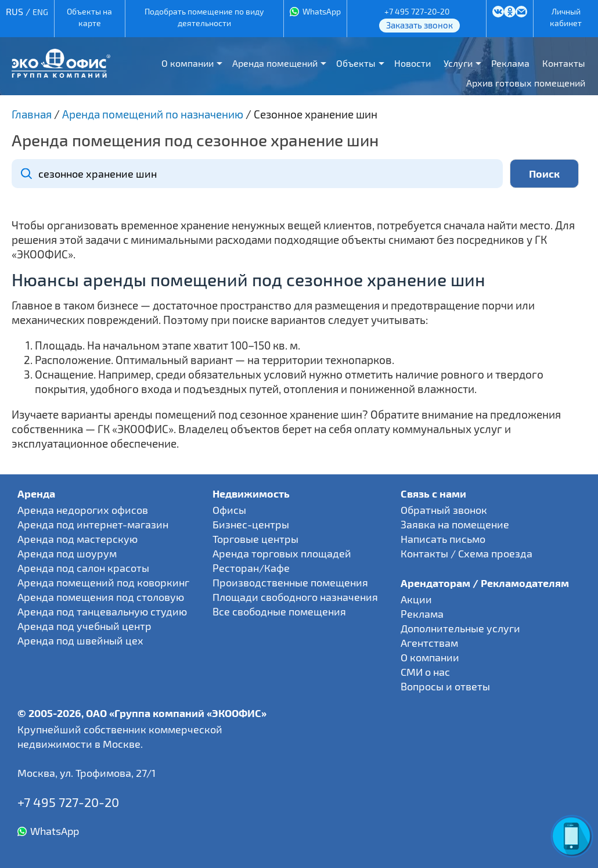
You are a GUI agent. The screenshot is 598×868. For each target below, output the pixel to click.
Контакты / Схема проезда (466, 553)
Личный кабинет (566, 17)
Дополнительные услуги (460, 628)
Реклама (510, 63)
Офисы (229, 510)
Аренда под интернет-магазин (93, 524)
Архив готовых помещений (526, 83)
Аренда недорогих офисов (83, 510)
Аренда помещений (275, 63)
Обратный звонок (444, 510)
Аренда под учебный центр (84, 626)
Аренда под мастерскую (78, 539)
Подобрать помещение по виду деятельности (204, 17)
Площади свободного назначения (295, 597)
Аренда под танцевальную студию (102, 611)
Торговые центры (255, 539)
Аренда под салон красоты (83, 568)
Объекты (356, 63)
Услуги (458, 63)
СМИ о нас (425, 672)
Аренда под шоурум (67, 553)
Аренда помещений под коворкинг (103, 582)
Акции (416, 599)
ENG (40, 12)
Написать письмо (443, 539)
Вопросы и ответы (445, 686)
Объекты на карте (89, 17)
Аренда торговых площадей (282, 553)
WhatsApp (322, 11)
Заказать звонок (419, 25)
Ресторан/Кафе (251, 568)
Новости (413, 63)
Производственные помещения (290, 582)
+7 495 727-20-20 (417, 11)
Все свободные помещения (279, 611)
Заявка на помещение (455, 524)
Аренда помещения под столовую (101, 597)
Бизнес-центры (251, 524)
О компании (188, 63)
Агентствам (429, 643)
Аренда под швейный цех (80, 640)
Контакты (564, 63)
